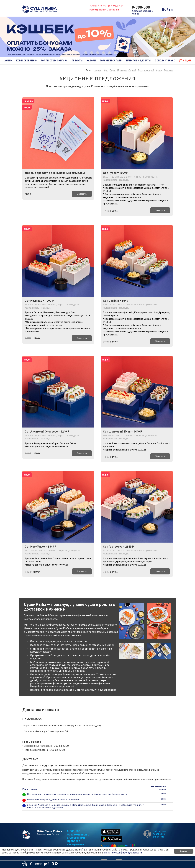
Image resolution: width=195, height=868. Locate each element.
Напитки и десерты (138, 61)
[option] (97, 37)
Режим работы (97, 10)
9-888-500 (141, 7)
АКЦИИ (8, 61)
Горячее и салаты (111, 61)
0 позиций (40, 864)
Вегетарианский (145, 70)
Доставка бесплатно (143, 11)
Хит (103, 70)
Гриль (110, 70)
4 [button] (104, 53)
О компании (113, 10)
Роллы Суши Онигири (54, 61)
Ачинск (136, 13)
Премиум (77, 61)
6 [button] (115, 53)
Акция (159, 70)
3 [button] (98, 53)
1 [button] (86, 53)
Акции (185, 61)
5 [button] (110, 53)
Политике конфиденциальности (123, 853)
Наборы (91, 61)
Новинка (94, 70)
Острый (131, 70)
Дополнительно (165, 61)
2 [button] (92, 53)
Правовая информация (76, 843)
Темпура (168, 70)
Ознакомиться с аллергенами (78, 837)
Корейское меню (26, 61)
